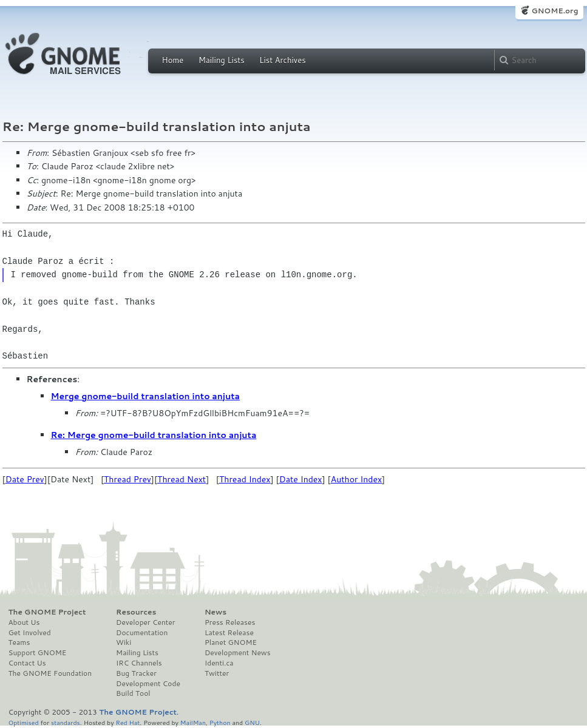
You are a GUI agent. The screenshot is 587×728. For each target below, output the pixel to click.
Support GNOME (38, 653)
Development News (238, 653)
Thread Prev (127, 479)
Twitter (217, 673)
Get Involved (30, 633)
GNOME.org (555, 11)
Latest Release (229, 633)
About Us (24, 622)
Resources (136, 612)
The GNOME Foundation (50, 673)
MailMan (193, 722)
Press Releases (230, 622)
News (215, 612)
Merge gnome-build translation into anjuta (146, 396)
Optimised (24, 722)
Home (173, 60)
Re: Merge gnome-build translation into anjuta (154, 435)
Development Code (148, 684)
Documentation (142, 633)
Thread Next (182, 479)
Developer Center (145, 622)
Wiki (124, 642)
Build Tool (133, 693)
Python (220, 722)
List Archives (282, 60)
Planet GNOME (231, 642)
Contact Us (27, 663)
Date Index (301, 479)
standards (66, 722)
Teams (19, 642)
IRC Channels (139, 663)
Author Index (356, 479)
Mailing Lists (222, 60)
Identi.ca (219, 663)
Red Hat (127, 722)
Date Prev (25, 479)
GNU (252, 722)
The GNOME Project (47, 612)
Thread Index (245, 479)
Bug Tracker (136, 673)
